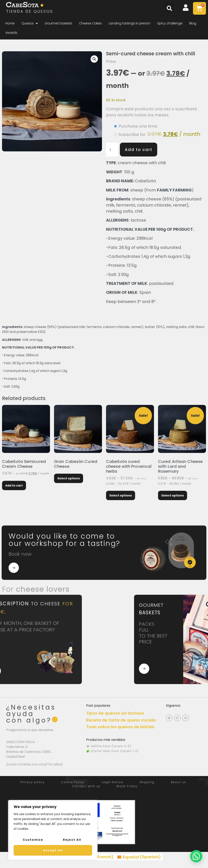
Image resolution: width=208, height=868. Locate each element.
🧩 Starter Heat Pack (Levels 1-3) (112, 751)
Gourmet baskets (58, 23)
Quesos (30, 23)
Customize (33, 840)
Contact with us (86, 786)
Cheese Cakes (90, 23)
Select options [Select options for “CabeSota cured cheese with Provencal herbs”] (121, 495)
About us (178, 782)
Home (10, 23)
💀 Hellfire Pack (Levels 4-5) (109, 746)
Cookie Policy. (73, 782)
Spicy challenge (170, 23)
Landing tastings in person (129, 23)
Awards (11, 33)
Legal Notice (112, 782)
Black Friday (127, 786)
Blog (193, 23)
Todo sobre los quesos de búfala (120, 727)
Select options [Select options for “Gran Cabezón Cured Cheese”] (69, 478)
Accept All (53, 850)
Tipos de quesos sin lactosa (115, 713)
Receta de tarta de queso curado (121, 720)
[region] (53, 830)
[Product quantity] (112, 150)
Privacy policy (32, 782)
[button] (169, 8)
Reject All (72, 840)
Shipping (147, 782)
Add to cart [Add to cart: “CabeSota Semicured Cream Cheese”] (14, 485)
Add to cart (139, 150)
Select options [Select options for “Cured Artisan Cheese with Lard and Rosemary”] (173, 495)
